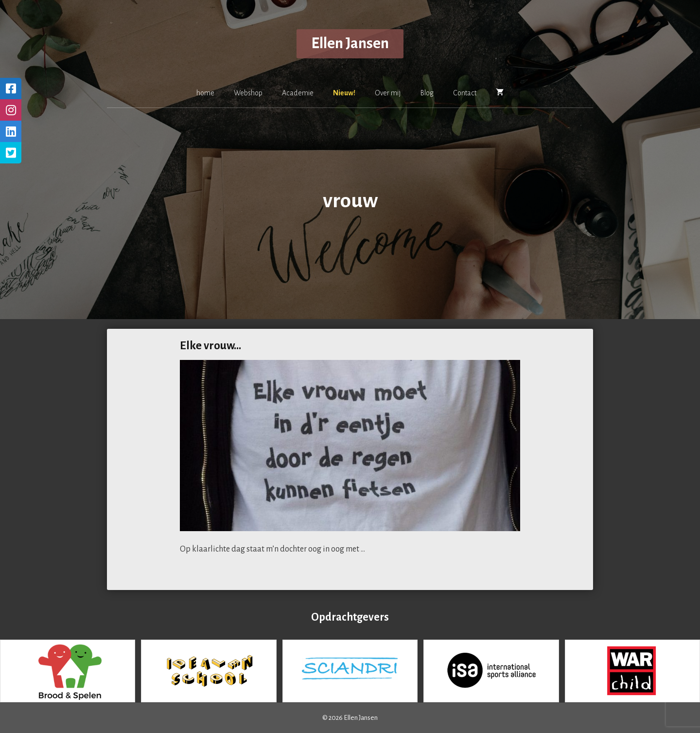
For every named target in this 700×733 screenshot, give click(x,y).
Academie (298, 93)
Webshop (248, 93)
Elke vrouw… (210, 346)
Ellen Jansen (350, 44)
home (205, 93)
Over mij (388, 93)
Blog (427, 93)
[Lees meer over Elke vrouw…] (367, 549)
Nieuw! (344, 93)
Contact (465, 93)
